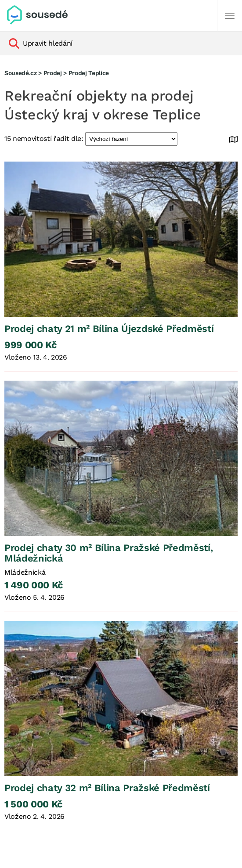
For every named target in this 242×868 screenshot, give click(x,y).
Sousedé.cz (21, 73)
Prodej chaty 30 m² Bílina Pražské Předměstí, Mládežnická (108, 553)
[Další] (230, 16)
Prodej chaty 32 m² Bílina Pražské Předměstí (107, 788)
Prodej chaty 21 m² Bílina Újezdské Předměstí (109, 329)
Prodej (53, 73)
